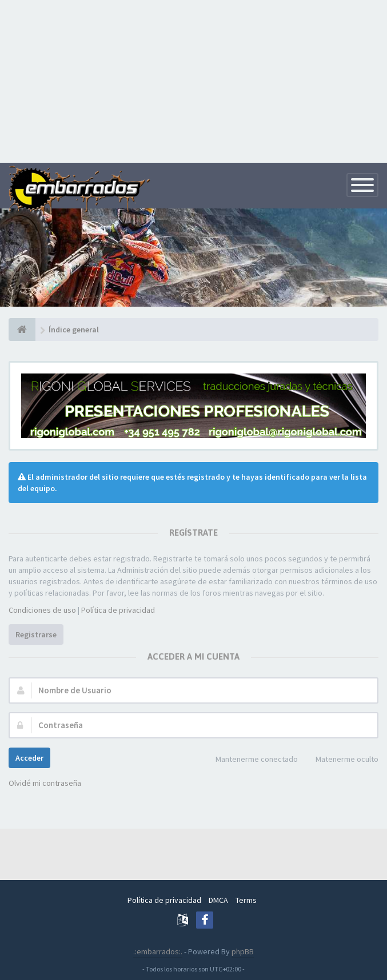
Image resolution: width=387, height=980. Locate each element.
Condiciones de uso (42, 610)
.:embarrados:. (158, 951)
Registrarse (36, 634)
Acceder (29, 758)
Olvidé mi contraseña (45, 783)
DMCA (218, 900)
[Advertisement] (193, 80)
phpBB (243, 951)
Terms (246, 900)
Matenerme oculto (341, 760)
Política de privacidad (118, 610)
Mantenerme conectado (250, 760)
